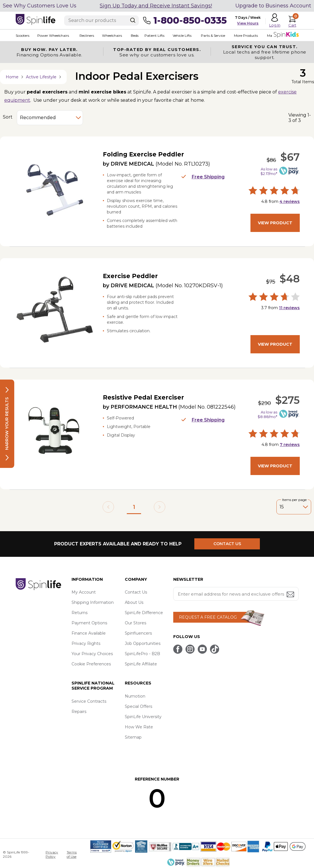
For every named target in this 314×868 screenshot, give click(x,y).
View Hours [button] (248, 23)
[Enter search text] (101, 21)
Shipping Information (93, 602)
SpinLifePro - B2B (142, 654)
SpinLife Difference (144, 613)
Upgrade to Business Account (273, 6)
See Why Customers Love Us (40, 6)
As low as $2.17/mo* (269, 171)
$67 (290, 157)
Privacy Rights (86, 643)
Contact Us (136, 592)
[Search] (133, 20)
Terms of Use (72, 854)
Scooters (23, 35)
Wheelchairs (112, 35)
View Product (275, 223)
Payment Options (89, 623)
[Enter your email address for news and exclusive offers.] (236, 594)
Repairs (79, 712)
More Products (246, 35)
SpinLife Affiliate (141, 664)
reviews (290, 201)
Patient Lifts (154, 35)
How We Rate (139, 727)
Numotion (135, 696)
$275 (288, 400)
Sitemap (133, 737)
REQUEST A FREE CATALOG (208, 617)
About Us (134, 602)
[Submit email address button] (291, 595)
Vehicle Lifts (182, 35)
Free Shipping (203, 177)
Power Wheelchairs (53, 35)
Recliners (87, 35)
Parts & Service (213, 35)
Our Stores (135, 623)
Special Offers (138, 706)
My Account (84, 592)
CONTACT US (227, 544)
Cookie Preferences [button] (91, 664)
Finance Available (89, 633)
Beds (135, 35)
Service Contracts (89, 701)
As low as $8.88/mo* (267, 414)
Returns (79, 613)
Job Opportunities (143, 643)
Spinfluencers (138, 633)
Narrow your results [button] (7, 424)
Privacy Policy (52, 854)
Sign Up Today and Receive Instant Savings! (156, 6)
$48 (290, 279)
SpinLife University (143, 717)
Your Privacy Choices (92, 654)
